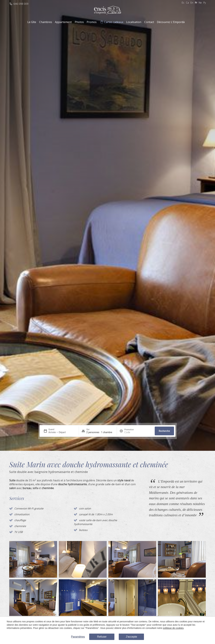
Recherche (164, 431)
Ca (187, 3)
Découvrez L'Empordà (171, 22)
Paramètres (78, 637)
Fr (196, 3)
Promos (92, 22)
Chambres (46, 22)
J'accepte (131, 637)
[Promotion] (132, 432)
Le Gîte (32, 22)
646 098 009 (21, 4)
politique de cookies (173, 628)
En (192, 3)
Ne (200, 3)
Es (183, 3)
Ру (205, 3)
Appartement (63, 22)
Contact (149, 22)
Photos (79, 22)
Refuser (102, 637)
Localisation (134, 22)
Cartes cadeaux (114, 22)
